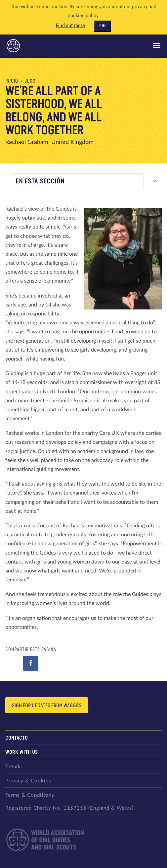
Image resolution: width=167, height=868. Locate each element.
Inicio (12, 81)
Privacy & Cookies (28, 781)
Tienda (14, 767)
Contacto (17, 738)
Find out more (70, 26)
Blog (30, 81)
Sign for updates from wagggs (47, 706)
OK (103, 26)
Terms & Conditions (30, 795)
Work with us (22, 752)
